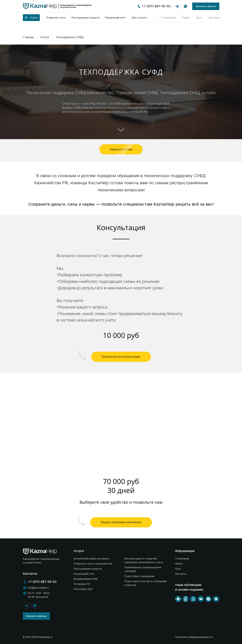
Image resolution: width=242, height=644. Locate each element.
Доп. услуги (139, 18)
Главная (28, 37)
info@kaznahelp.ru (38, 588)
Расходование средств (86, 18)
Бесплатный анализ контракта (92, 559)
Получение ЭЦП (83, 589)
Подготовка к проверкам (139, 576)
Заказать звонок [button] (206, 6)
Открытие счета (56, 18)
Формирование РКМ (86, 579)
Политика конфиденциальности (194, 637)
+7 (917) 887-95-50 (156, 6)
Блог (199, 18)
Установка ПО (82, 584)
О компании (169, 18)
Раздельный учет (115, 18)
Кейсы (186, 18)
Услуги (45, 37)
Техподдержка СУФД (70, 37)
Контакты (214, 18)
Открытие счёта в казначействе (93, 564)
